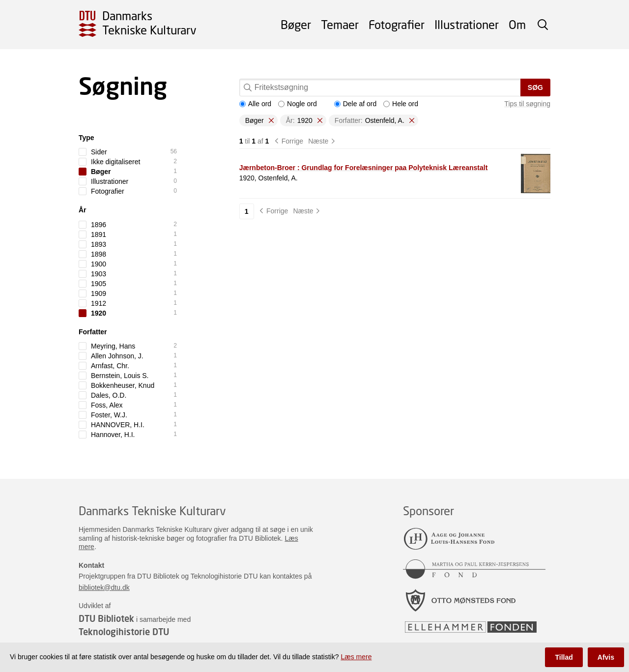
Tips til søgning (527, 104)
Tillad (564, 657)
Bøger (296, 24)
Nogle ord (298, 104)
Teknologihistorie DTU (124, 632)
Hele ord (401, 104)
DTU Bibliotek (106, 618)
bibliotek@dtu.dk (104, 587)
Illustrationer (467, 24)
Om (517, 24)
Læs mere (356, 657)
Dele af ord (355, 104)
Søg (535, 88)
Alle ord (255, 104)
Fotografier (397, 24)
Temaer (340, 24)
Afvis (606, 657)
